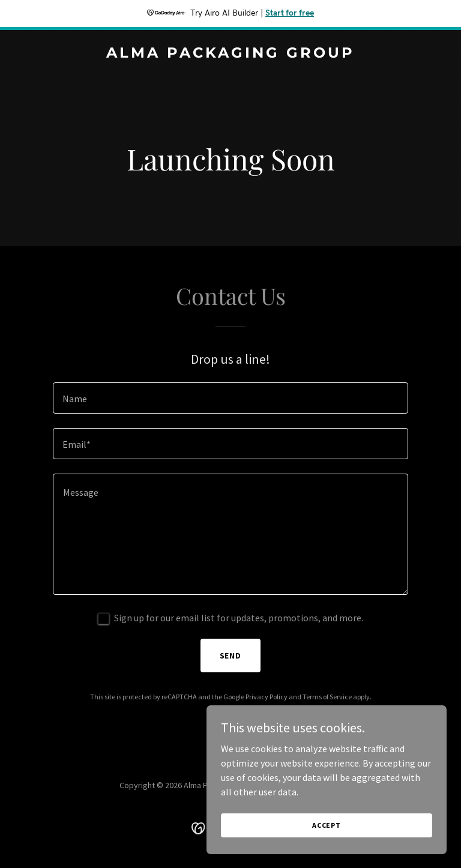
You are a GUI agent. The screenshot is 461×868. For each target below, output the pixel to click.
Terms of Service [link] (327, 697)
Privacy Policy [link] (267, 697)
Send (231, 656)
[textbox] (230, 398)
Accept (327, 825)
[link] (230, 54)
